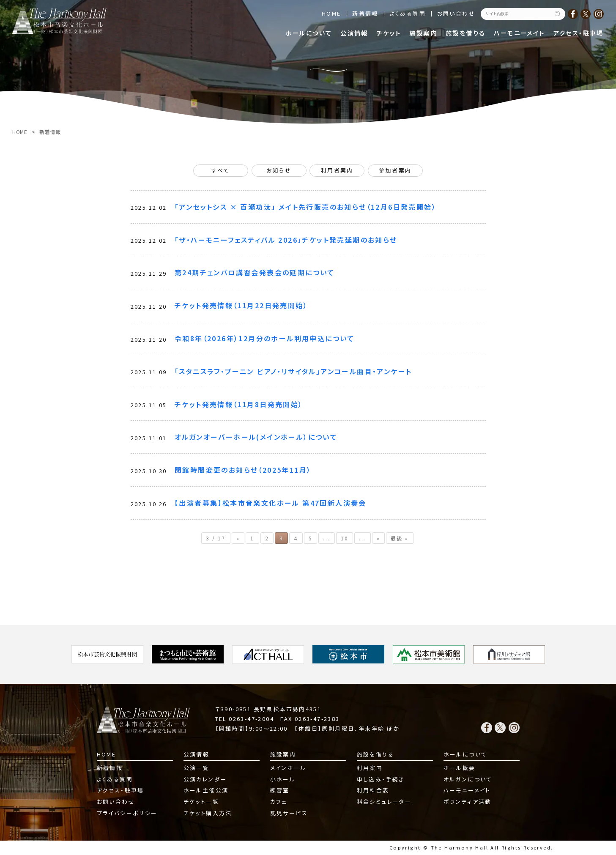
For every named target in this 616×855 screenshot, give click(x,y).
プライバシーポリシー (127, 813)
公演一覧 (197, 768)
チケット (389, 33)
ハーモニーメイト (519, 33)
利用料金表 (373, 790)
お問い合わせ (456, 13)
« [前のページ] (238, 538)
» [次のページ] (378, 538)
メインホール (288, 768)
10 (345, 538)
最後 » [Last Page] (400, 538)
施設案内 (423, 33)
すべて (220, 170)
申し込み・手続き (381, 779)
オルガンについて (468, 779)
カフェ (279, 802)
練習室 (280, 790)
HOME (331, 13)
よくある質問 (408, 13)
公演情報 (354, 33)
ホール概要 (460, 768)
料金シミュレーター (384, 802)
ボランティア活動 (468, 802)
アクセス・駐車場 (579, 33)
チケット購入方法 (208, 813)
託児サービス (289, 813)
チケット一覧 (201, 802)
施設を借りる (465, 33)
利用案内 (370, 768)
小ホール (283, 779)
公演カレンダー (205, 779)
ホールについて (309, 33)
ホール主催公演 (206, 790)
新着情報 (365, 13)
